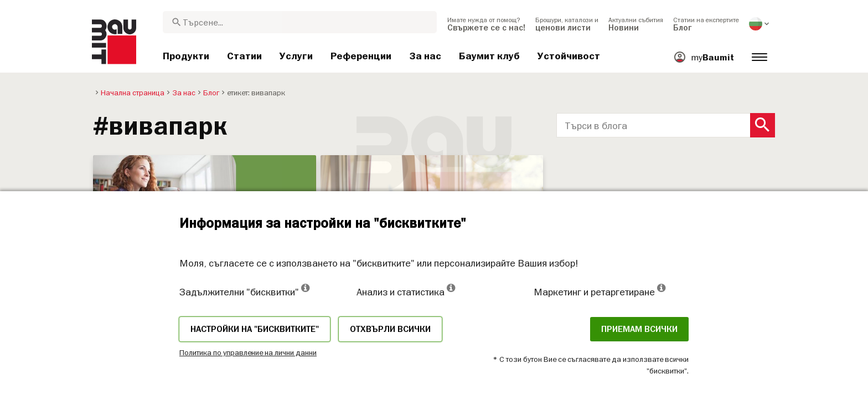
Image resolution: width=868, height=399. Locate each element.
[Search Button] (763, 125)
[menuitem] (486, 24)
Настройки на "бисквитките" (255, 329)
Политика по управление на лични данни (248, 352)
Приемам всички (639, 329)
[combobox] (300, 22)
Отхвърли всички (390, 329)
